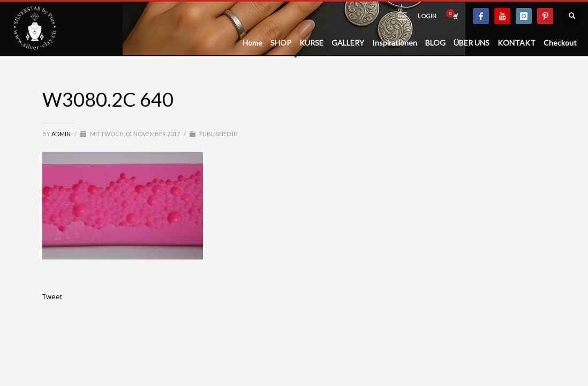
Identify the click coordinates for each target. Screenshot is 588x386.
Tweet (52, 296)
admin (62, 134)
